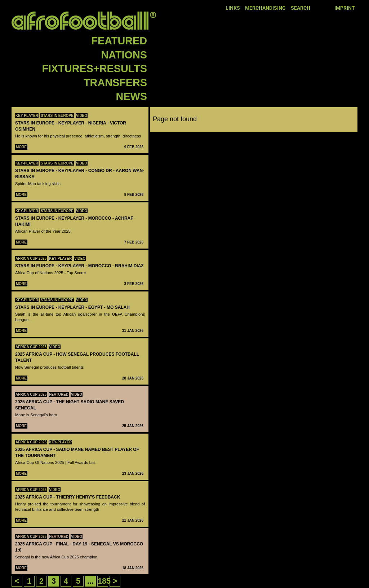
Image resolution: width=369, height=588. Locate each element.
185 (104, 581)
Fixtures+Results (95, 69)
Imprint (345, 8)
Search (301, 8)
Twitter (328, 8)
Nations (124, 55)
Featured (119, 41)
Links (233, 8)
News (132, 96)
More (21, 147)
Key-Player (27, 116)
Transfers (115, 83)
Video (82, 116)
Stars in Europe (57, 116)
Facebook (317, 8)
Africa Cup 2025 (31, 258)
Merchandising (265, 8)
